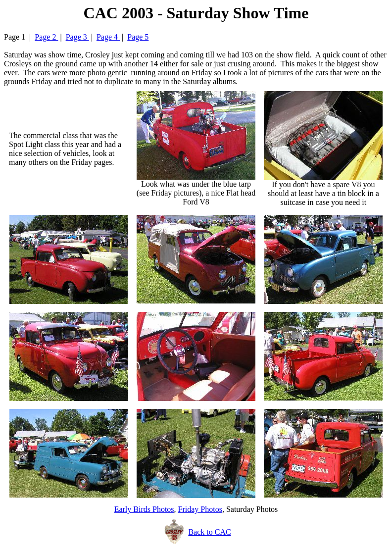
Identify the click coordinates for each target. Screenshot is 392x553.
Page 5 (138, 37)
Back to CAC (209, 532)
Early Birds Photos (144, 509)
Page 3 (77, 37)
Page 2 (46, 37)
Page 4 (108, 37)
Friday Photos (200, 509)
